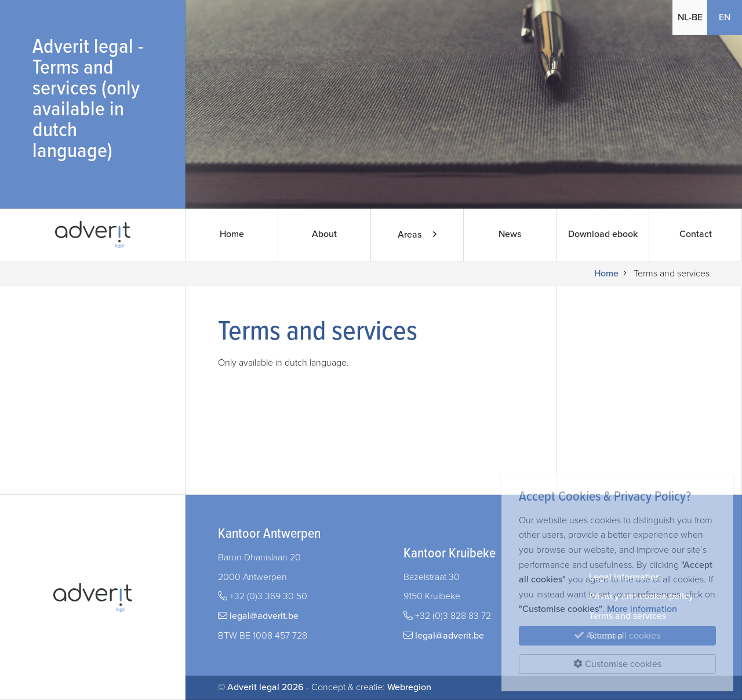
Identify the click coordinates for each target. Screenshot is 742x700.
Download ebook (603, 235)
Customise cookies (617, 664)
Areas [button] (417, 235)
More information (642, 609)
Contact (695, 235)
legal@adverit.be (264, 616)
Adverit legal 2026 (265, 687)
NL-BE (690, 17)
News (510, 235)
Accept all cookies (617, 636)
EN (725, 17)
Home (232, 235)
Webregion (409, 687)
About (324, 235)
